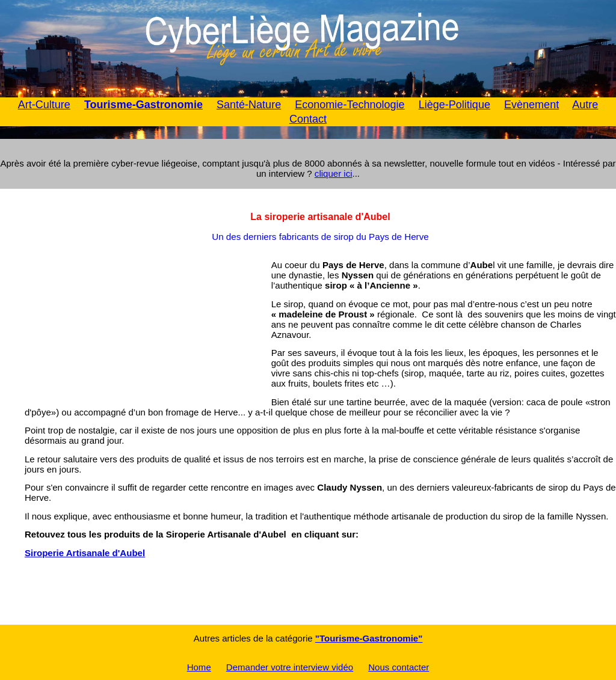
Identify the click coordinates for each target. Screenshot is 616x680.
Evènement (531, 105)
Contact (308, 119)
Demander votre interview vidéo (290, 667)
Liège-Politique (454, 105)
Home (199, 667)
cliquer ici (334, 173)
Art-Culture (44, 105)
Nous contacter (399, 667)
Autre (585, 105)
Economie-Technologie (350, 105)
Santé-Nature (249, 105)
